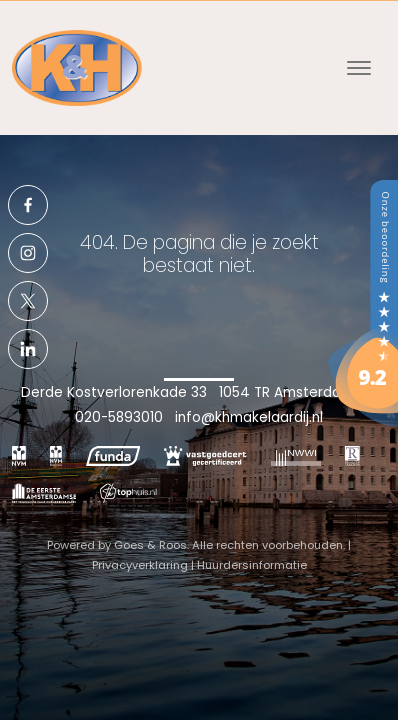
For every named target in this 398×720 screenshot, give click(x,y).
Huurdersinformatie (252, 565)
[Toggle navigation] (358, 68)
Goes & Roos (150, 545)
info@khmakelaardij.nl (249, 417)
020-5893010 (119, 417)
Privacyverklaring (140, 565)
